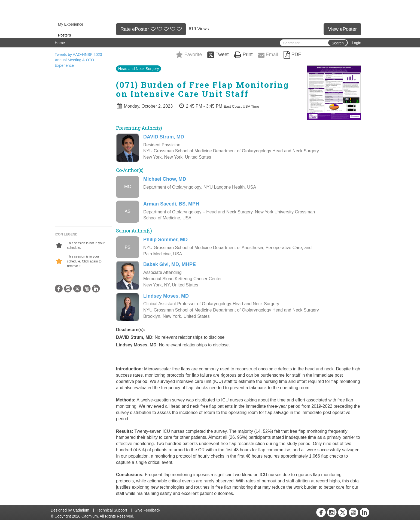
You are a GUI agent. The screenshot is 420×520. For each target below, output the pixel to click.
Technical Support (112, 510)
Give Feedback (147, 510)
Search (337, 43)
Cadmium (81, 510)
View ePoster (342, 29)
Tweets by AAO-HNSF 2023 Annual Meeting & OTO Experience (78, 60)
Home (60, 43)
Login (357, 43)
